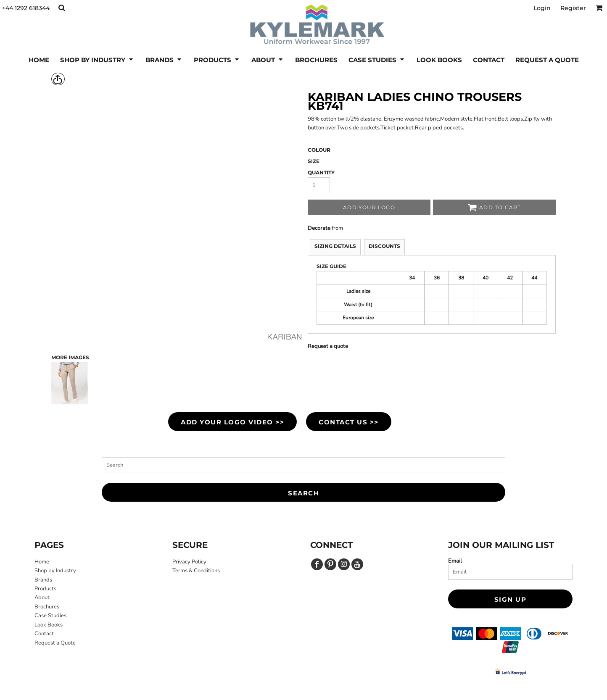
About (42, 597)
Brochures (47, 607)
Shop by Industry (55, 571)
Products (45, 589)
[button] (62, 8)
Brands (43, 580)
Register (573, 8)
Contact (44, 634)
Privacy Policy (189, 562)
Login (542, 8)
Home (42, 562)
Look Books (49, 625)
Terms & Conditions (196, 571)
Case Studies (50, 616)
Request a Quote (55, 643)
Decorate (319, 228)
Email (455, 561)
